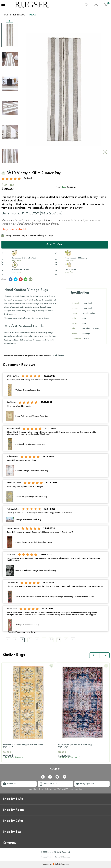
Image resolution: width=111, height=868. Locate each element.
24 (51, 640)
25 (59, 640)
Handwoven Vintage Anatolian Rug (83, 746)
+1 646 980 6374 (51, 784)
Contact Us (11, 784)
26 (66, 640)
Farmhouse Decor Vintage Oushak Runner (28, 746)
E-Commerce (64, 864)
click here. (59, 356)
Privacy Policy (47, 857)
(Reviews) (28, 178)
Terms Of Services (62, 857)
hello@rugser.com (87, 784)
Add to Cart (55, 245)
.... (44, 640)
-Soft (56, 864)
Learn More (16, 261)
